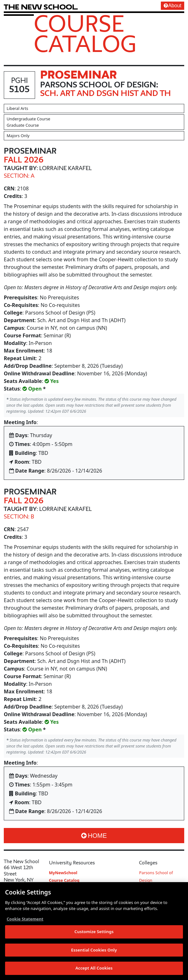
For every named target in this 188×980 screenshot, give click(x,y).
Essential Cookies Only (94, 950)
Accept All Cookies (94, 969)
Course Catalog (85, 33)
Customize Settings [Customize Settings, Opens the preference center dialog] (94, 932)
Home (94, 836)
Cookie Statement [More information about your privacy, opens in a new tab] (25, 919)
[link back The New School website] (41, 7)
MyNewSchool (63, 873)
